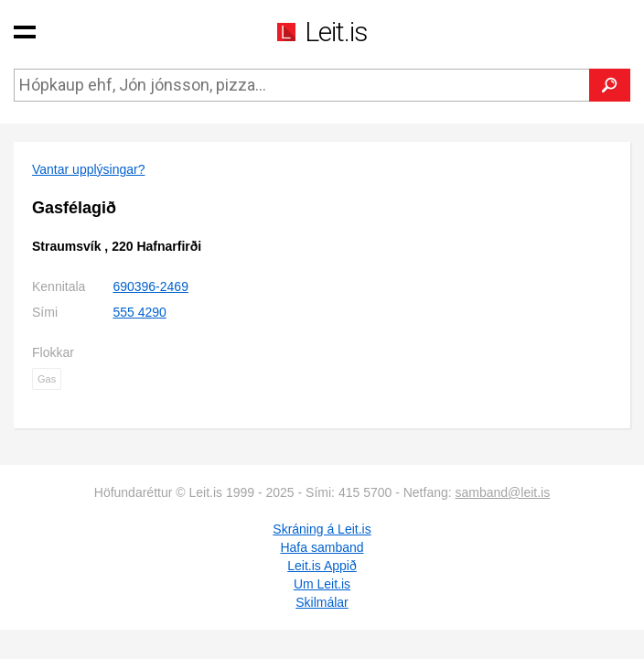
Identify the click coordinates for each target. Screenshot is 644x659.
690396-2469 (150, 286)
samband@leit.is (503, 492)
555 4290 (139, 312)
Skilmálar (322, 602)
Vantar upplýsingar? (88, 169)
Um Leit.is (322, 584)
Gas (47, 379)
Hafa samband (322, 547)
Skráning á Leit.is (322, 529)
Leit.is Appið (322, 566)
